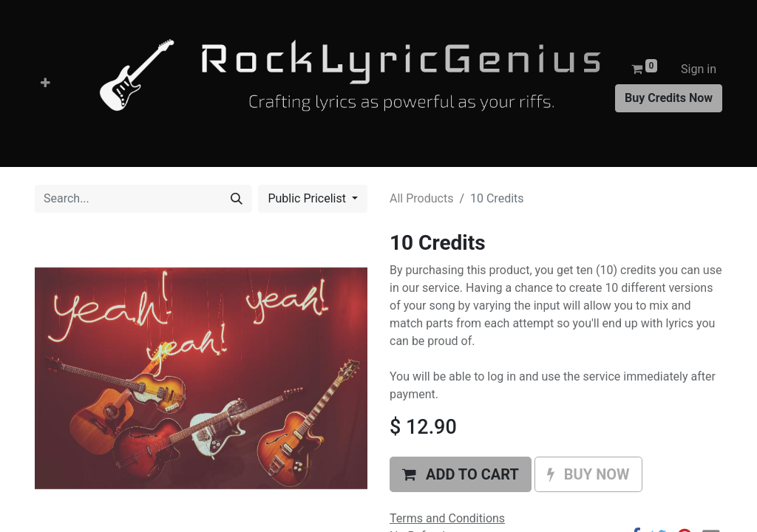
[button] (45, 83)
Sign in (699, 69)
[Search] (237, 199)
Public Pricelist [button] (308, 198)
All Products (421, 198)
